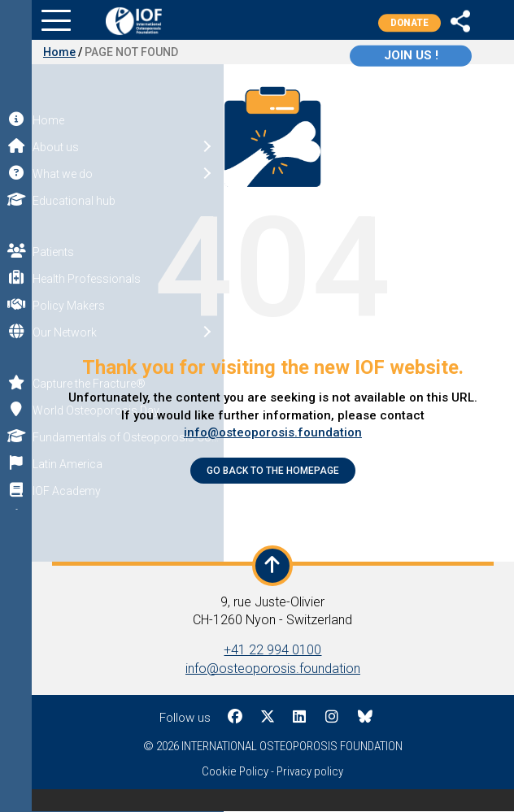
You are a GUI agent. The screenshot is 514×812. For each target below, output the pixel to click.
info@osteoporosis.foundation (274, 432)
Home (60, 52)
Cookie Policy (236, 771)
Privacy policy (311, 771)
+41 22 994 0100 (273, 650)
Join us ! (413, 56)
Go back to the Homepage (274, 471)
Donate (409, 22)
